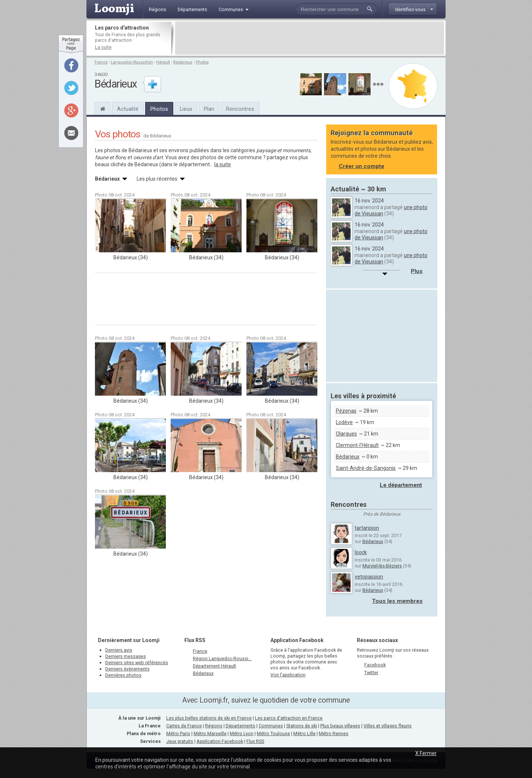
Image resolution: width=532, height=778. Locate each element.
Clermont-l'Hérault (357, 445)
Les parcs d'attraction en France (289, 718)
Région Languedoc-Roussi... (222, 658)
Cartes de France (184, 726)
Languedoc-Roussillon (132, 62)
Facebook (375, 665)
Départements (241, 726)
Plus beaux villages (340, 726)
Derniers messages (126, 656)
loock (361, 552)
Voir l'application (288, 675)
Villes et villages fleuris (388, 726)
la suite (223, 164)
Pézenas (346, 411)
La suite (103, 47)
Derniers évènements (127, 669)
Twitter (371, 673)
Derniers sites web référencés (137, 663)
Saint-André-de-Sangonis (366, 468)
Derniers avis (119, 650)
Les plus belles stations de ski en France (209, 718)
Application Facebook (220, 741)
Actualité (128, 109)
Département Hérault (214, 666)
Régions (214, 726)
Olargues (346, 434)
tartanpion (367, 528)
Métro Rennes (334, 733)
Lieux (186, 109)
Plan (209, 109)
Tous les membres (397, 601)
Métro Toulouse (273, 733)
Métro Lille (304, 733)
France (101, 62)
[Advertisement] (310, 38)
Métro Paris (178, 733)
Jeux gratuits (180, 741)
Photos (202, 62)
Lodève (344, 422)
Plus (417, 271)
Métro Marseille (210, 733)
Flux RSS (195, 640)
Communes (271, 726)
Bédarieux (183, 62)
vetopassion (369, 577)
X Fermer (426, 753)
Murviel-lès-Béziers (382, 566)
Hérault (163, 62)
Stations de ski (302, 726)
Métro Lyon (242, 733)
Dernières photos (123, 675)
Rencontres (240, 109)
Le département (401, 485)
